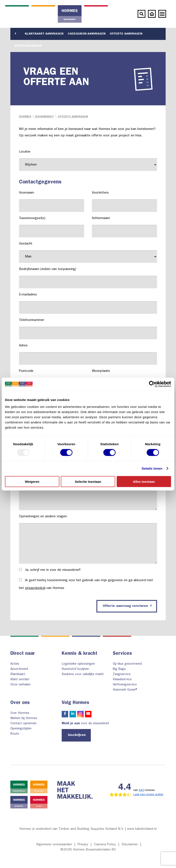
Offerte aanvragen (126, 34)
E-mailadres (88, 303)
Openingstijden (21, 729)
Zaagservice (122, 675)
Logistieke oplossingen (78, 664)
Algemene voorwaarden (54, 845)
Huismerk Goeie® (125, 690)
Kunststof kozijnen (75, 669)
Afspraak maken (28, 46)
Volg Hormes (75, 703)
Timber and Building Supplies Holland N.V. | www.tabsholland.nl (108, 829)
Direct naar (23, 654)
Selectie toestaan (88, 481)
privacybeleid (35, 588)
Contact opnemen (23, 724)
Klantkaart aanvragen (44, 34)
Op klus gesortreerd (127, 664)
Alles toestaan (144, 481)
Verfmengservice (125, 685)
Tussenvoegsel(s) (52, 227)
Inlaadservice (122, 680)
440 (141, 790)
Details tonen (152, 468)
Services (122, 654)
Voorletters (124, 202)
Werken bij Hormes (24, 719)
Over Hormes (20, 713)
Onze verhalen (20, 685)
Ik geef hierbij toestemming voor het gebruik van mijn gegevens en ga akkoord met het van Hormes (86, 584)
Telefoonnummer (88, 329)
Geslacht (88, 253)
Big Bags (119, 669)
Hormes (25, 117)
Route (15, 734)
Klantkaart (18, 675)
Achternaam (124, 227)
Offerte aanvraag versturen (127, 606)
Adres (88, 354)
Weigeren (32, 481)
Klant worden (20, 680)
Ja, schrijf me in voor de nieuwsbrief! (50, 570)
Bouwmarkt (45, 117)
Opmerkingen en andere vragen (88, 539)
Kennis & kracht (79, 654)
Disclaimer (130, 845)
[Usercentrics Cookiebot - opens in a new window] (152, 384)
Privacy (83, 845)
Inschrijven (77, 735)
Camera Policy (105, 845)
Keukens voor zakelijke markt (83, 675)
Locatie (88, 161)
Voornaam (52, 202)
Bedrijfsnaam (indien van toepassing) (88, 278)
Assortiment (19, 669)
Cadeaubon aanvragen (87, 34)
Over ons (20, 703)
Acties (15, 664)
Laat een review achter (148, 795)
